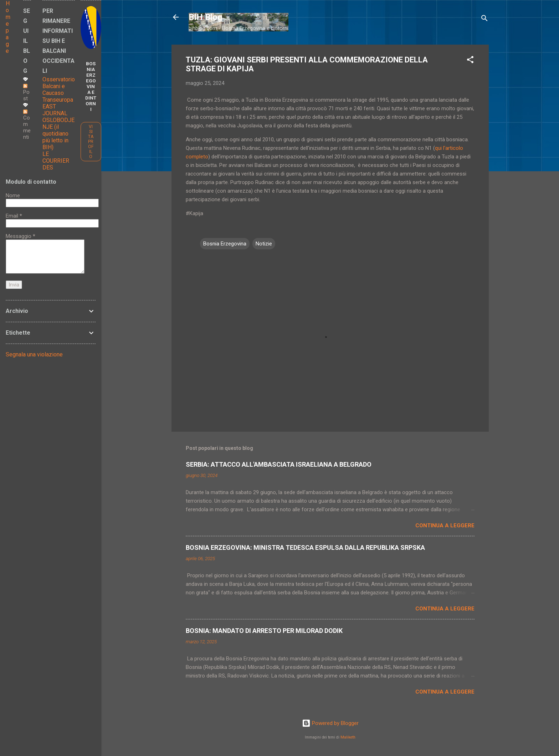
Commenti (27, 125)
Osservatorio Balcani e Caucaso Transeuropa (59, 90)
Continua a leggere (445, 526)
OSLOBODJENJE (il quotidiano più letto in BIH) (58, 134)
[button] (470, 61)
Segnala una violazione (34, 354)
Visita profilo (91, 142)
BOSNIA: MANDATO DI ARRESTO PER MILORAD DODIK (264, 631)
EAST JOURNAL (55, 110)
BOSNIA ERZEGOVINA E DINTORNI (91, 86)
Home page (8, 27)
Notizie (264, 244)
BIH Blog (206, 17)
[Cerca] (484, 19)
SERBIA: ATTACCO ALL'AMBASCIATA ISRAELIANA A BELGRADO (279, 464)
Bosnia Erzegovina (225, 244)
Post (26, 93)
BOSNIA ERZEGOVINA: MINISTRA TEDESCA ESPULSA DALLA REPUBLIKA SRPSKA (305, 547)
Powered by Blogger (330, 723)
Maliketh (348, 737)
